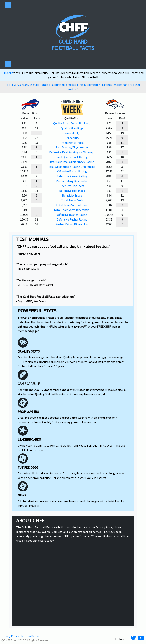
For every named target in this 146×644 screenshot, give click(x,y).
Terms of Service (31, 636)
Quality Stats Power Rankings (72, 123)
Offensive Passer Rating (72, 171)
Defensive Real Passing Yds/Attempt (72, 152)
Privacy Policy (10, 636)
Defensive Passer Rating (72, 176)
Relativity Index (72, 195)
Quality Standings (72, 128)
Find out (8, 73)
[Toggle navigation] (8, 5)
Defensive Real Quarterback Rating (72, 162)
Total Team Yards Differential (72, 210)
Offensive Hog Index (72, 186)
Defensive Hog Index (72, 191)
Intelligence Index (72, 143)
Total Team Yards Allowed (72, 205)
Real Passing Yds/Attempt (72, 147)
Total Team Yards (72, 200)
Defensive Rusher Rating (72, 219)
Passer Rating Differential (72, 181)
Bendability (72, 138)
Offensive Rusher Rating (72, 215)
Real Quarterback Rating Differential (72, 167)
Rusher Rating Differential (72, 224)
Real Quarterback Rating (72, 157)
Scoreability (72, 133)
